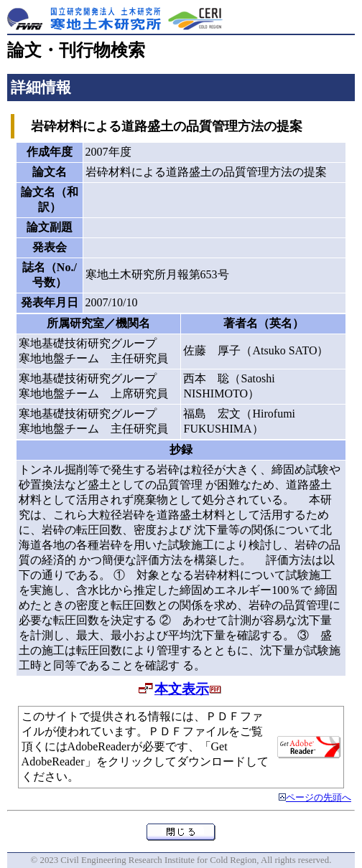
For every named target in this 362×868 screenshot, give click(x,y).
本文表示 (182, 689)
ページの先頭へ (319, 798)
